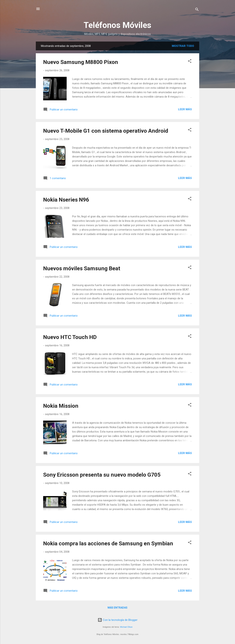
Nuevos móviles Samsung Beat (82, 268)
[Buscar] (197, 10)
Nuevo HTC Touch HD (70, 337)
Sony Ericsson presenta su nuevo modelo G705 (102, 475)
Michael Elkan (126, 627)
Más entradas (117, 608)
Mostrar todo (183, 46)
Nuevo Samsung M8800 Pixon (81, 62)
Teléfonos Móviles (117, 25)
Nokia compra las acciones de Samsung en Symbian (108, 543)
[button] (190, 62)
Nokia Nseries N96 (66, 200)
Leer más (185, 109)
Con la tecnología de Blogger (118, 620)
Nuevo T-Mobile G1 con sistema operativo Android (106, 131)
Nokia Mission (61, 406)
